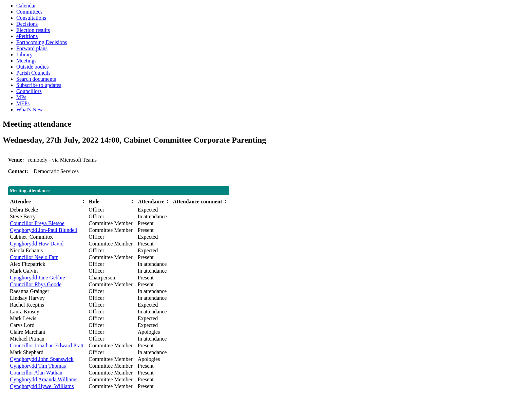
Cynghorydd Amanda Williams (44, 379)
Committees (29, 12)
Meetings (26, 61)
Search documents (36, 79)
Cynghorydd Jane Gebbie (37, 278)
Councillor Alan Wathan (36, 373)
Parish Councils (33, 73)
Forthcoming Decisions (42, 42)
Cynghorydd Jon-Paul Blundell (44, 230)
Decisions (27, 24)
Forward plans (32, 48)
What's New (30, 109)
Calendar (26, 6)
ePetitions (27, 36)
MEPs (23, 103)
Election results (33, 30)
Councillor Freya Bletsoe (37, 223)
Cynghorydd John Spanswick (42, 359)
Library (24, 54)
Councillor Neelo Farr (34, 257)
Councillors (29, 91)
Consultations (31, 18)
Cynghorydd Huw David (37, 244)
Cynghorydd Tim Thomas (38, 366)
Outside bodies (33, 67)
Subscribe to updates (39, 85)
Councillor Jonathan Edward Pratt (47, 345)
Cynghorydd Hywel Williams (42, 386)
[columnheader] (47, 202)
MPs (21, 97)
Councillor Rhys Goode (36, 284)
